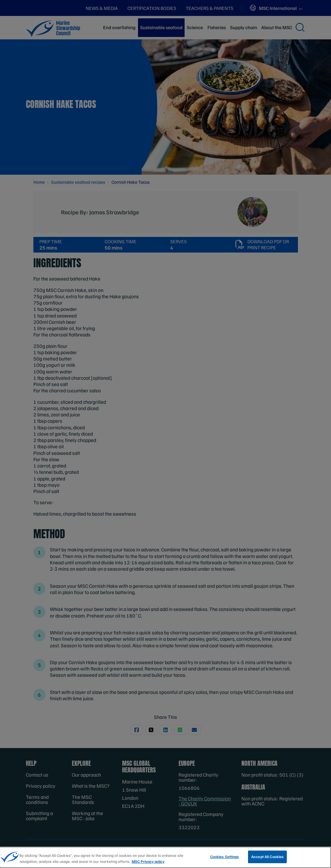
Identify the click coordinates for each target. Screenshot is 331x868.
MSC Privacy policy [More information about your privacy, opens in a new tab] (148, 863)
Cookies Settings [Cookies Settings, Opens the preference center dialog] (225, 859)
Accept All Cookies (267, 859)
